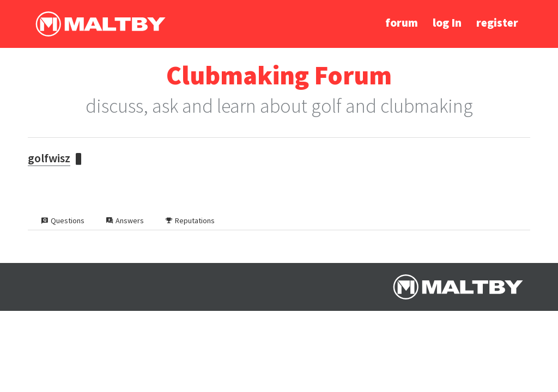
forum (402, 23)
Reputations (190, 220)
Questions (63, 220)
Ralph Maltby (100, 24)
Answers (125, 220)
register (497, 23)
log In (447, 23)
